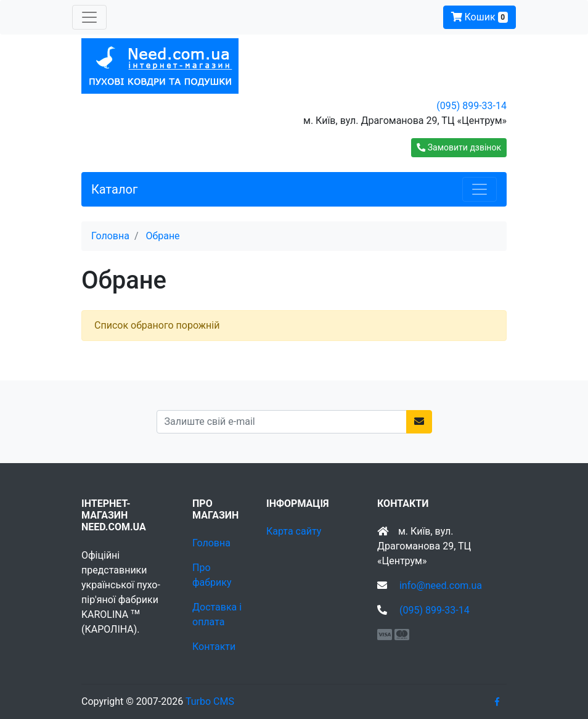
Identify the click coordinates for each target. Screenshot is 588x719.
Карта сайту (294, 531)
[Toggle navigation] (89, 17)
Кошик (480, 17)
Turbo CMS (210, 701)
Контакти (214, 647)
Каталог (114, 189)
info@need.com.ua (441, 585)
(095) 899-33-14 (472, 106)
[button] (459, 148)
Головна (211, 543)
